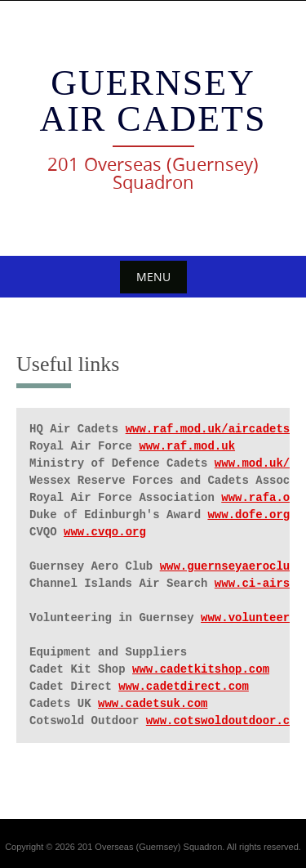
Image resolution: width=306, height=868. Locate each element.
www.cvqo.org (105, 532)
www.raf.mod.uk (187, 446)
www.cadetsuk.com (153, 704)
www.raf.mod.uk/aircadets (208, 429)
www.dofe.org (248, 515)
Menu (153, 277)
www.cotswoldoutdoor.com (225, 721)
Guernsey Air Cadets (153, 101)
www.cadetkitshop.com (201, 669)
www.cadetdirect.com (184, 687)
